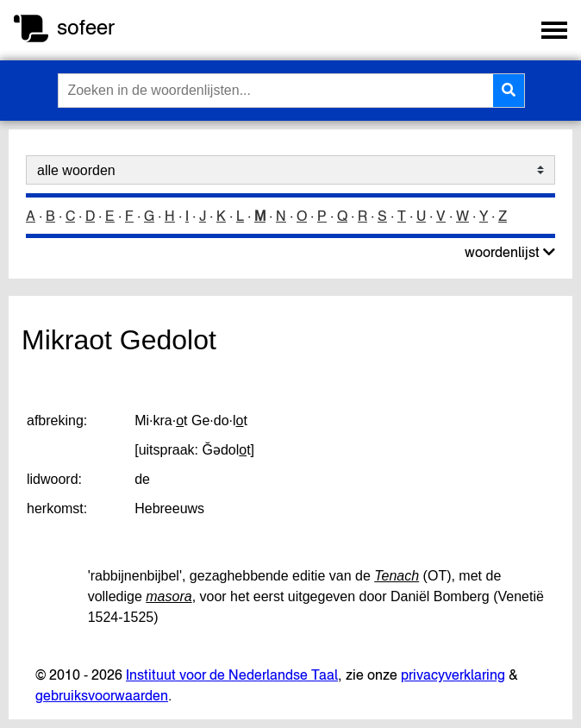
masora (169, 596)
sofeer (86, 27)
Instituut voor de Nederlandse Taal (232, 675)
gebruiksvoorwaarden (102, 695)
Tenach (397, 576)
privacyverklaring (453, 675)
